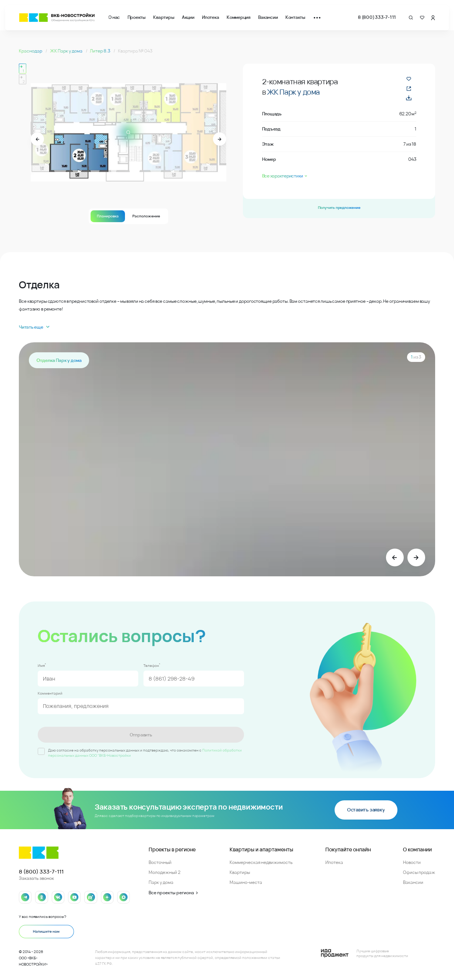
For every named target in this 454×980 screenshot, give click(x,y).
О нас (114, 17)
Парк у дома (161, 882)
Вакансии (268, 17)
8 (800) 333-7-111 (377, 17)
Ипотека (210, 17)
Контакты (295, 17)
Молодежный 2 (165, 872)
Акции (188, 17)
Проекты (137, 17)
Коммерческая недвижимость (261, 862)
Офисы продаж (419, 872)
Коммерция (239, 17)
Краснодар (31, 51)
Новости (412, 862)
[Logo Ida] (364, 953)
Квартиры (164, 17)
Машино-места (246, 882)
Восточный (160, 862)
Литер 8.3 (100, 51)
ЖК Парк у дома (67, 51)
